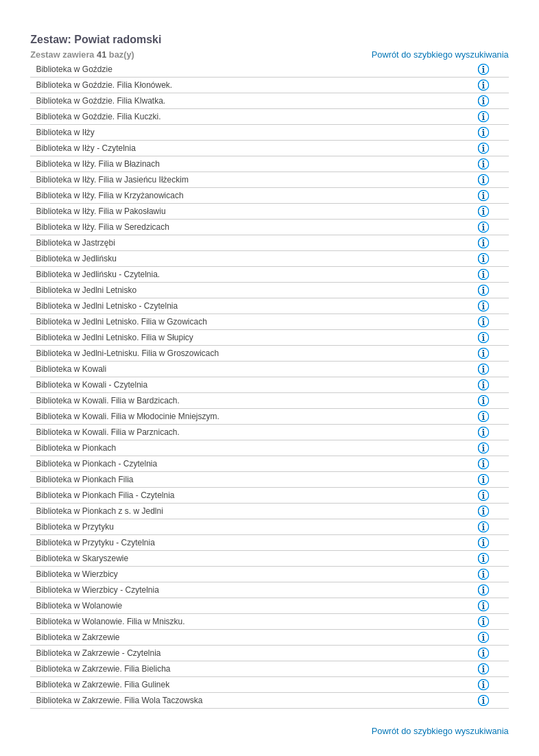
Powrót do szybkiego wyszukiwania (440, 55)
